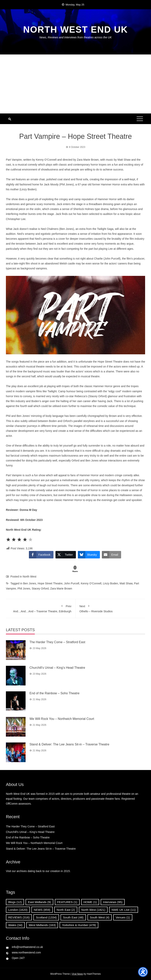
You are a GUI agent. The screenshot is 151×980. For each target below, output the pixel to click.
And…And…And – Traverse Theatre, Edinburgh (41, 608)
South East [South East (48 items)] (73, 917)
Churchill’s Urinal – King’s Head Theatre (57, 668)
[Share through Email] (111, 555)
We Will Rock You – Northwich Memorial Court (62, 719)
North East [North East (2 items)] (66, 910)
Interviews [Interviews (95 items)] (113, 902)
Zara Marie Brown (61, 589)
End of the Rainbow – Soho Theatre (54, 693)
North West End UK (75, 29)
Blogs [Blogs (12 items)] (15, 902)
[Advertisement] (75, 84)
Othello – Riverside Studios (110, 608)
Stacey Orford (40, 589)
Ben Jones (30, 583)
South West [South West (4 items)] (100, 917)
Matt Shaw (126, 583)
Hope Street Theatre (50, 583)
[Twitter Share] (66, 555)
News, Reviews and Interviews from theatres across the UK (75, 37)
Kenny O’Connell (91, 583)
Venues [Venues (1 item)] (123, 917)
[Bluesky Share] (89, 555)
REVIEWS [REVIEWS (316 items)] (19, 917)
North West (29, 577)
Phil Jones (24, 589)
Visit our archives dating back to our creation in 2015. (38, 871)
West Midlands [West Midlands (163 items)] (42, 925)
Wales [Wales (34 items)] (15, 925)
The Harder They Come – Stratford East (57, 642)
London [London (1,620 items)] (18, 910)
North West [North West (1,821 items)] (93, 910)
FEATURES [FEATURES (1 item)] (67, 902)
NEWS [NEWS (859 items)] (42, 910)
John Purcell (72, 583)
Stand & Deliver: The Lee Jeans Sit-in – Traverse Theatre (69, 744)
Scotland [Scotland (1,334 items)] (46, 917)
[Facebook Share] (41, 555)
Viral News (77, 974)
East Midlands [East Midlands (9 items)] (39, 902)
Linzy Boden (111, 583)
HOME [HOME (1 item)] (90, 902)
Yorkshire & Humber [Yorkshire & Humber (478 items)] (79, 925)
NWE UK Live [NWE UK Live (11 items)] (124, 910)
